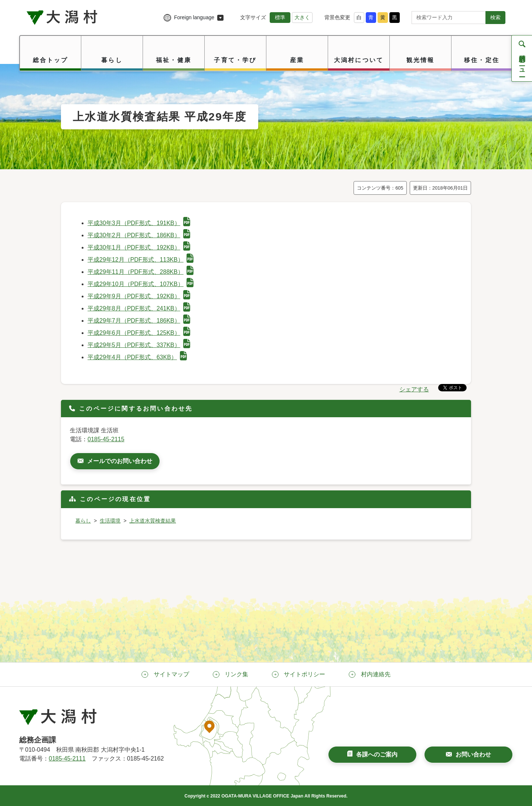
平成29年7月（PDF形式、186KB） (139, 321)
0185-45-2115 (106, 439)
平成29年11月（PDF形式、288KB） (141, 272)
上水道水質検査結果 (153, 521)
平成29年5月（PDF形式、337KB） (139, 345)
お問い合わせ (473, 754)
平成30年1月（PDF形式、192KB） (139, 247)
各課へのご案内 (377, 754)
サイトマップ (171, 674)
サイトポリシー (304, 674)
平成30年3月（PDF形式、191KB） (139, 223)
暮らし (83, 521)
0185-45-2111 (67, 759)
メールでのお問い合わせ (120, 461)
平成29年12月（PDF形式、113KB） (141, 260)
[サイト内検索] (449, 18)
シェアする (414, 389)
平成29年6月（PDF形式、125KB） (139, 333)
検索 (495, 17)
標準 (280, 17)
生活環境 (110, 521)
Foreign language (194, 17)
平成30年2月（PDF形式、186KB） (139, 235)
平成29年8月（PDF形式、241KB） (139, 308)
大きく (302, 17)
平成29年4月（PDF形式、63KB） (137, 357)
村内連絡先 (376, 674)
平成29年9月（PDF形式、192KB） (139, 296)
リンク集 (236, 674)
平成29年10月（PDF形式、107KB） (141, 284)
